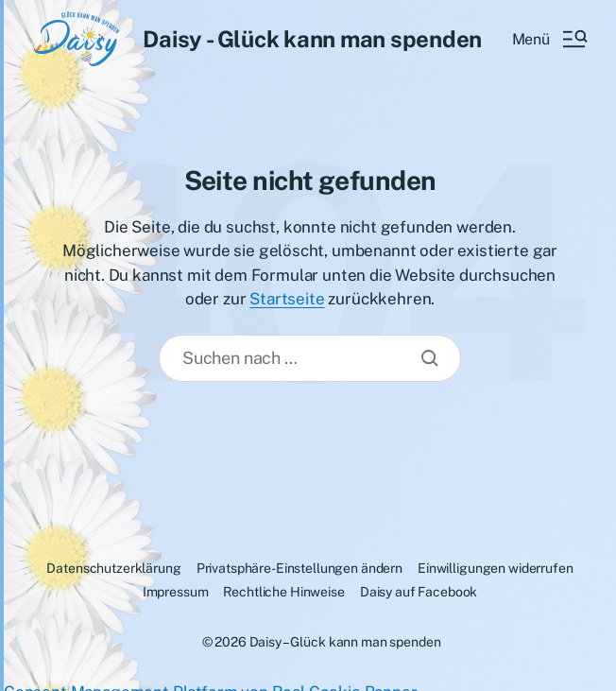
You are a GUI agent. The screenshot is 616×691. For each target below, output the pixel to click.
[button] (549, 39)
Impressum (176, 592)
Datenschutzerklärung (113, 568)
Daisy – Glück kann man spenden (345, 642)
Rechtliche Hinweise (283, 592)
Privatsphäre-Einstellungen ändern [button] (299, 568)
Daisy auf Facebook (419, 592)
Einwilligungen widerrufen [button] (496, 568)
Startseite (287, 299)
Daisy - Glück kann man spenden (312, 39)
